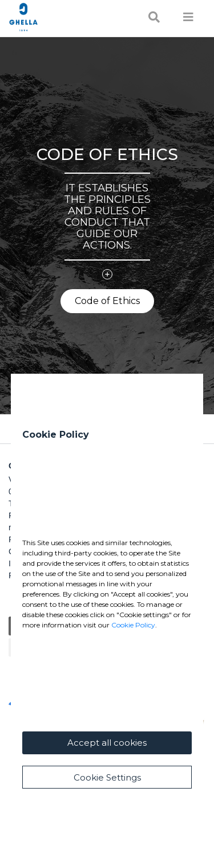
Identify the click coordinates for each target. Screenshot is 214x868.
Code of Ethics (107, 301)
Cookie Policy (133, 625)
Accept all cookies (107, 743)
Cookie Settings (107, 777)
